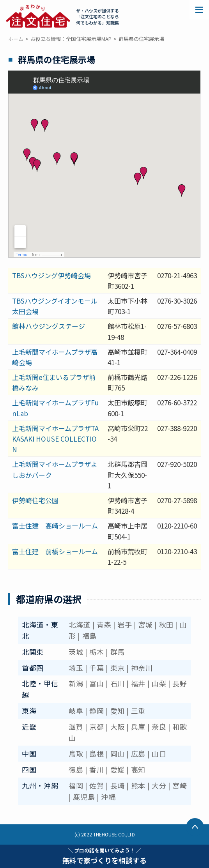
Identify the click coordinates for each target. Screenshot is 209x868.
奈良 (159, 727)
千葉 (97, 668)
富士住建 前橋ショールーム (55, 551)
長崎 (118, 785)
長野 (180, 683)
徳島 (76, 769)
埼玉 (76, 668)
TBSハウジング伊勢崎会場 (51, 275)
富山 (97, 683)
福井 (138, 683)
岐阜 (76, 711)
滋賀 (76, 727)
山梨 (159, 683)
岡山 (118, 753)
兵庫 (138, 727)
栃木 (97, 652)
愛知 (118, 711)
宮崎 (180, 785)
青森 (104, 624)
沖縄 (108, 797)
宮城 (145, 624)
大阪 (118, 727)
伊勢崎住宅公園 (35, 500)
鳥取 (76, 753)
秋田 (166, 624)
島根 (97, 753)
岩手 (125, 624)
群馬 (118, 652)
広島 (138, 753)
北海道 (80, 624)
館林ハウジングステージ (49, 326)
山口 (159, 753)
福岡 (76, 785)
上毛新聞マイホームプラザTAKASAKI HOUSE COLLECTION (55, 439)
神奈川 (142, 668)
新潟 (76, 683)
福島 (89, 636)
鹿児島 (84, 797)
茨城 (76, 652)
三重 (138, 711)
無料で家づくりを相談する (104, 856)
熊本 (138, 785)
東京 (118, 668)
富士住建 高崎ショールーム (55, 526)
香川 (97, 769)
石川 (118, 683)
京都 (97, 727)
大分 (159, 785)
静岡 (97, 711)
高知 (138, 769)
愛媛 (118, 769)
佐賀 (97, 785)
